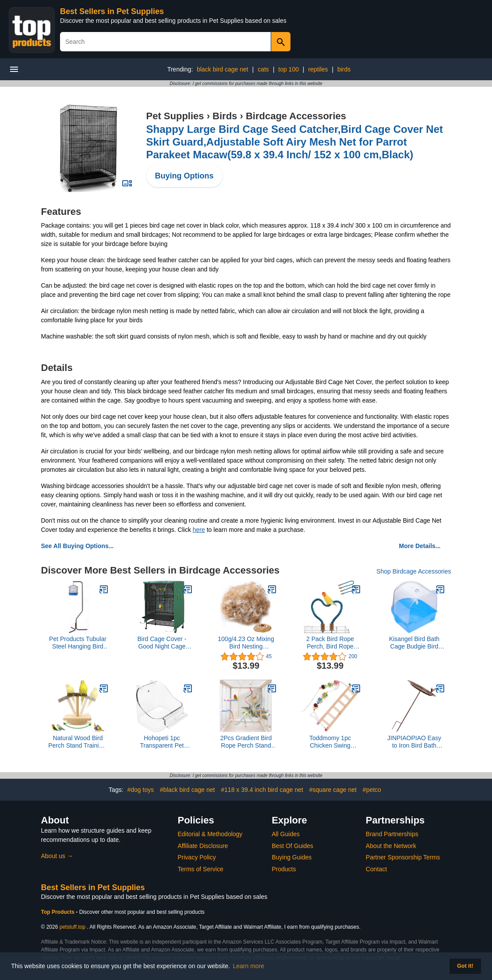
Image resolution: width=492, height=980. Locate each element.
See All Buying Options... (78, 546)
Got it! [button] (465, 966)
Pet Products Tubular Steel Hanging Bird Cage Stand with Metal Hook (78, 643)
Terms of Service (201, 869)
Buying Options (184, 176)
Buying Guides (292, 857)
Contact (376, 869)
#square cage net (333, 790)
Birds (225, 116)
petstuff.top (73, 927)
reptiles (318, 69)
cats (263, 69)
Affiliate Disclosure (203, 846)
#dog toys (140, 790)
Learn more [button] (249, 966)
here (199, 530)
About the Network (391, 846)
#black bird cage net (187, 790)
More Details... (420, 546)
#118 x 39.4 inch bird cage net (262, 790)
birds (344, 69)
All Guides (286, 834)
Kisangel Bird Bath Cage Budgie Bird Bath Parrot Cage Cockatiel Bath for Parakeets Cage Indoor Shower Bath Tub (414, 643)
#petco (372, 790)
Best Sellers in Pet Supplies (112, 11)
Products (284, 869)
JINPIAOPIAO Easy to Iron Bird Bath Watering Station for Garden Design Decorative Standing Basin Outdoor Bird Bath (414, 742)
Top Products (59, 912)
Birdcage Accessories (296, 116)
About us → (57, 856)
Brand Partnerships (392, 834)
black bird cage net (223, 69)
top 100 (288, 69)
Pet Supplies (175, 116)
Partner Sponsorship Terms (403, 857)
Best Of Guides (292, 846)
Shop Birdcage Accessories (414, 571)
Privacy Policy (197, 857)
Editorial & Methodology (210, 834)
